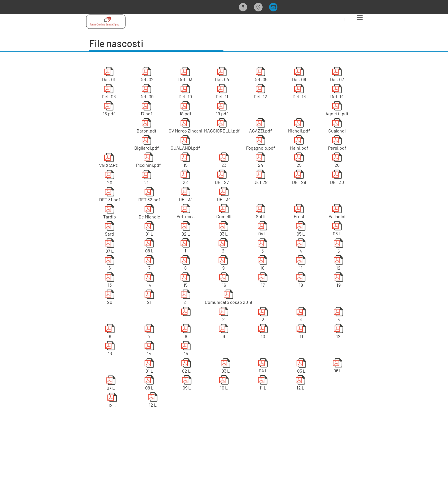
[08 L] (149, 247)
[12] (338, 264)
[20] (110, 178)
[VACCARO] (109, 161)
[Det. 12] (260, 93)
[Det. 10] (185, 93)
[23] (224, 161)
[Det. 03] (185, 75)
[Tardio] (110, 213)
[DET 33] (186, 195)
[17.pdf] (146, 110)
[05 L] (301, 230)
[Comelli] (224, 212)
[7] (149, 264)
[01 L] (149, 230)
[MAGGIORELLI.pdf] (222, 127)
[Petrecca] (186, 212)
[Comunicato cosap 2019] (228, 298)
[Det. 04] (222, 75)
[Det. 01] (109, 75)
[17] (263, 281)
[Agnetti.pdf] (337, 110)
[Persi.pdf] (337, 144)
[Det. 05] (260, 75)
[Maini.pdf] (299, 144)
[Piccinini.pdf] (148, 161)
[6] (110, 264)
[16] (224, 281)
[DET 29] (299, 178)
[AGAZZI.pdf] (260, 127)
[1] (185, 247)
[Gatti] (260, 212)
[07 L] (110, 247)
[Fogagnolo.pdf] (260, 144)
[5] (338, 247)
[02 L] (186, 230)
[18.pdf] (185, 110)
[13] (110, 281)
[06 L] (337, 230)
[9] (223, 264)
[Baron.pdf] (146, 127)
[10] (262, 264)
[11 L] (263, 384)
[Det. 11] (222, 93)
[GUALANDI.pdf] (185, 144)
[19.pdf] (222, 110)
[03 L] (223, 230)
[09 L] (187, 384)
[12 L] (112, 401)
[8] (185, 264)
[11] (301, 264)
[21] (146, 178)
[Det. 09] (146, 93)
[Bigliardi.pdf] (146, 144)
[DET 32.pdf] (149, 196)
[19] (338, 281)
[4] (301, 247)
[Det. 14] (337, 93)
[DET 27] (222, 178)
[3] (262, 247)
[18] (301, 281)
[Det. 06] (299, 75)
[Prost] (299, 212)
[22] (185, 178)
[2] (223, 247)
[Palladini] (337, 212)
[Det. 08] (109, 93)
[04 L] (262, 230)
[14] (149, 281)
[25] (299, 161)
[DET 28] (260, 178)
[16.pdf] (109, 110)
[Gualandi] (337, 127)
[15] (185, 161)
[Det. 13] (299, 93)
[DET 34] (224, 195)
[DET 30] (337, 178)
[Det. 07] (337, 75)
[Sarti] (110, 230)
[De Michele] (149, 213)
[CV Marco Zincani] (185, 127)
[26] (337, 161)
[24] (260, 161)
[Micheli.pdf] (299, 127)
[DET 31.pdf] (110, 196)
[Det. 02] (146, 75)
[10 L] (224, 384)
